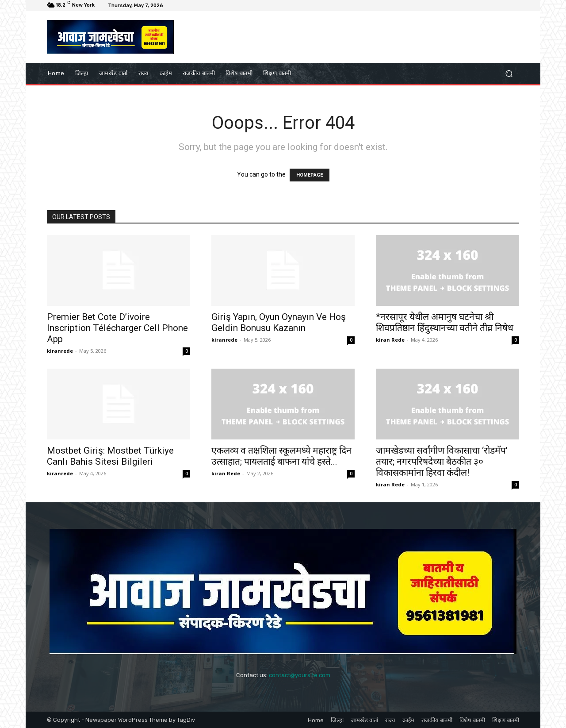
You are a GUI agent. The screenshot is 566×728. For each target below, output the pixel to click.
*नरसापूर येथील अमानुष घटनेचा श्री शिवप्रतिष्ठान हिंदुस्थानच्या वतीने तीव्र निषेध (445, 322)
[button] (509, 73)
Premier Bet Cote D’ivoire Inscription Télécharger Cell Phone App (117, 328)
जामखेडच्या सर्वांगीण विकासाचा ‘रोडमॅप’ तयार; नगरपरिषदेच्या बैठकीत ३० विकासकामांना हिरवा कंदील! (442, 462)
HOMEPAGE (310, 175)
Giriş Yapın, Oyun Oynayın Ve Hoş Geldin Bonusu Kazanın (279, 322)
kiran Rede (390, 340)
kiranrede (60, 351)
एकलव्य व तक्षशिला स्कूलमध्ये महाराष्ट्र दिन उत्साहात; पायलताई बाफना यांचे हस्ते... (281, 456)
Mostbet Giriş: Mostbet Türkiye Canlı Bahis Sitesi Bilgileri (110, 456)
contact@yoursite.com (300, 675)
